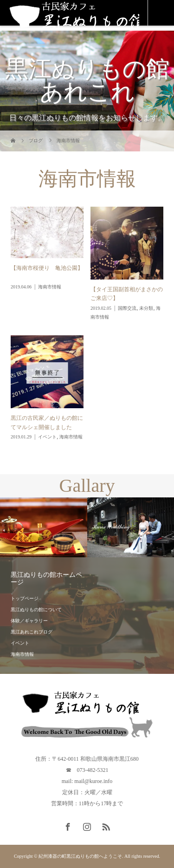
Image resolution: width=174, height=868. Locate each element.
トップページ (25, 598)
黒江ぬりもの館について (36, 610)
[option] (44, 528)
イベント (20, 643)
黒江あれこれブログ (32, 632)
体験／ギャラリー (29, 621)
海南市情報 (22, 654)
